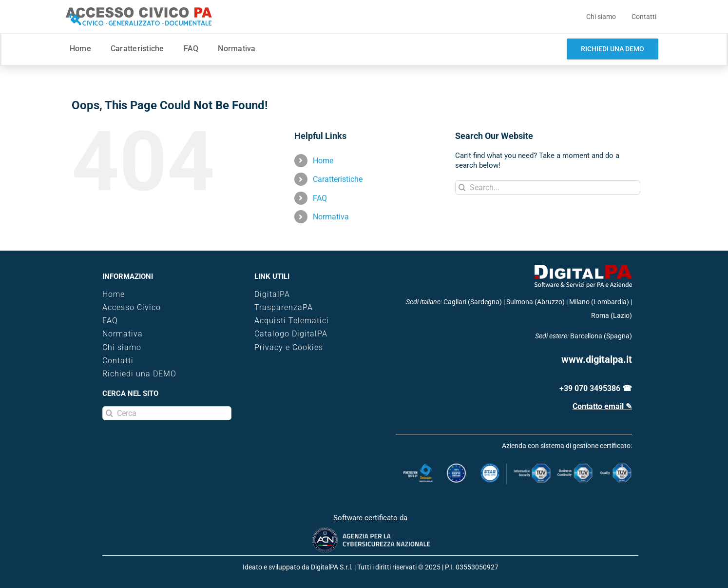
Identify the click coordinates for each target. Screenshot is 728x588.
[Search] (462, 187)
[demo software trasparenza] (613, 49)
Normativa (331, 217)
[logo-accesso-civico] (139, 11)
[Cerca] (167, 413)
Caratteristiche (338, 179)
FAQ (320, 198)
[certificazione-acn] (370, 530)
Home (323, 161)
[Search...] (548, 187)
